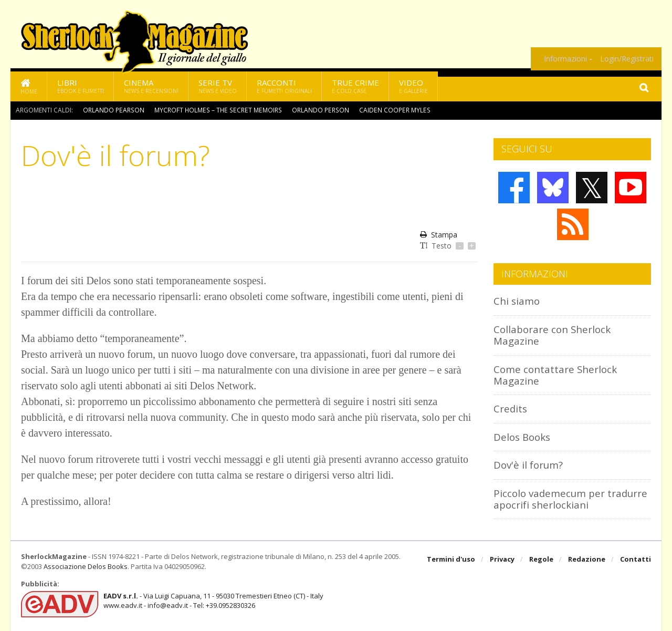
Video (413, 86)
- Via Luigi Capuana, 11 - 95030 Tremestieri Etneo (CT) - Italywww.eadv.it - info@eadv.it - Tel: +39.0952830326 (213, 601)
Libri (81, 86)
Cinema (151, 86)
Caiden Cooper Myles (388, 110)
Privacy (502, 560)
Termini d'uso (451, 560)
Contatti (636, 560)
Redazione (587, 560)
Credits (511, 408)
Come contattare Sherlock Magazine (555, 375)
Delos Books (522, 437)
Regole (541, 560)
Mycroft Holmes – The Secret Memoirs (216, 110)
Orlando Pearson (113, 110)
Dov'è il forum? (528, 465)
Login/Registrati (627, 59)
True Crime (355, 86)
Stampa (439, 235)
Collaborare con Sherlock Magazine (552, 335)
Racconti (284, 86)
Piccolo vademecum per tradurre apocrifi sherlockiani (571, 499)
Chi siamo (517, 301)
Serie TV (218, 86)
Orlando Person (316, 110)
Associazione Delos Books (86, 566)
